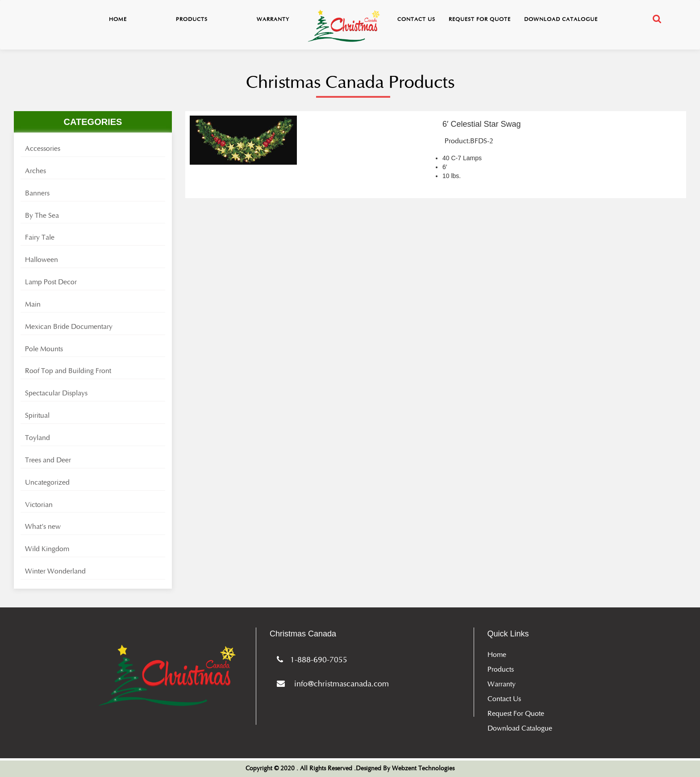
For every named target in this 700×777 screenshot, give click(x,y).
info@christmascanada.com (331, 684)
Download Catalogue (561, 19)
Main (33, 304)
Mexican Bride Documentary (69, 327)
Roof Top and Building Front (68, 371)
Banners (37, 193)
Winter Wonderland (55, 571)
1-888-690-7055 (310, 660)
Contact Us (416, 19)
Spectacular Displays (56, 393)
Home (118, 19)
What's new (43, 527)
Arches (35, 171)
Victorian (39, 505)
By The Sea (42, 216)
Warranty (273, 19)
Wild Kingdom (47, 549)
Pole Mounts (44, 349)
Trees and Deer (48, 460)
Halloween (42, 260)
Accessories (43, 149)
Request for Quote (480, 19)
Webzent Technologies (423, 769)
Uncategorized (47, 482)
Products (192, 19)
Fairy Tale (40, 237)
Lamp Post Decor (51, 282)
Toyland (37, 438)
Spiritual (37, 416)
